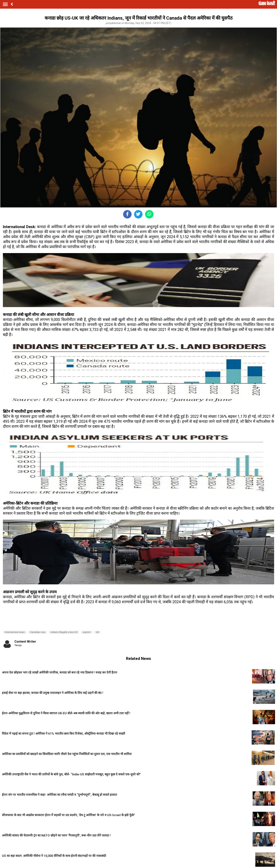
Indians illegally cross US (64, 632)
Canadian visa (38, 632)
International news (15, 632)
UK (97, 632)
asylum (87, 632)
